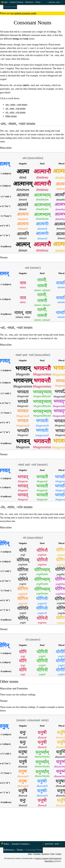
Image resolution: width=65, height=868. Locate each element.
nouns (16, 104)
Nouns (38, 2)
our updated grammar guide (23, 13)
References (29, 2)
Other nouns (11, 116)
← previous (51, 2)
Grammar (37, 854)
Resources (45, 854)
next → (59, 2)
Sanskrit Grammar (17, 2)
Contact (58, 854)
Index (6, 2)
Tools (52, 854)
